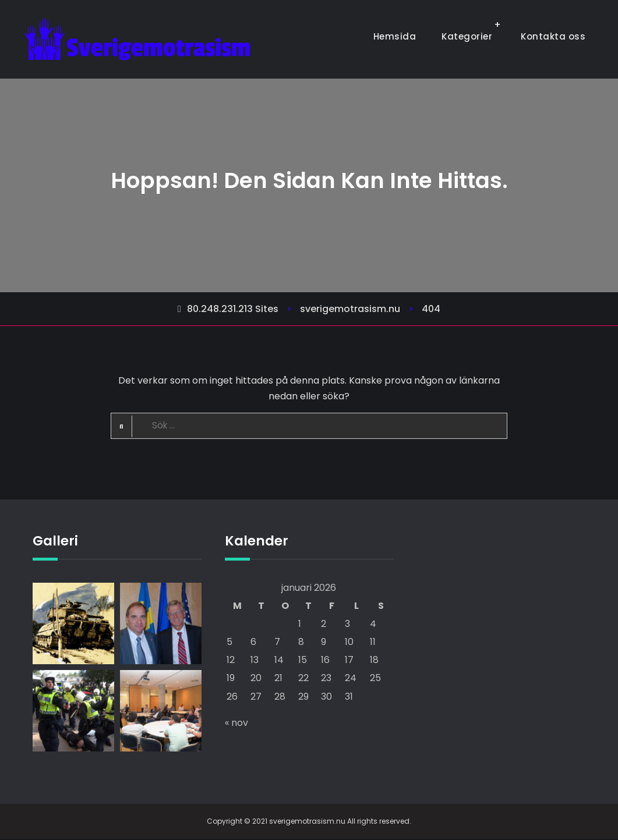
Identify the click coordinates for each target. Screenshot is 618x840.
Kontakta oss (553, 36)
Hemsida (395, 36)
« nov (236, 723)
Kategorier (467, 36)
